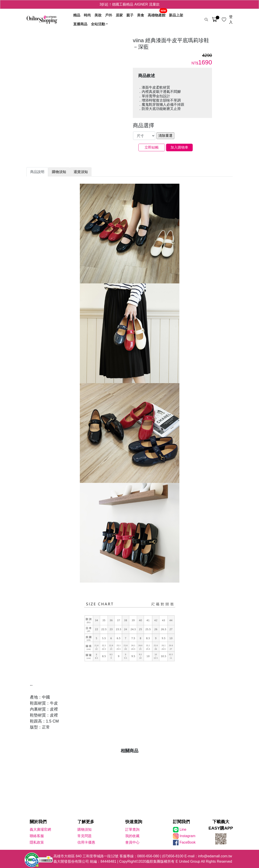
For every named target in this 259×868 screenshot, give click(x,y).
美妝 (98, 15)
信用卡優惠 (86, 842)
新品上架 (176, 15)
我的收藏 (132, 836)
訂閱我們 (181, 822)
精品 (77, 15)
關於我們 (38, 822)
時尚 (87, 15)
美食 (141, 15)
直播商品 (80, 24)
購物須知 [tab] (59, 172)
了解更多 (86, 822)
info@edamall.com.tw (215, 856)
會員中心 (132, 842)
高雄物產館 (157, 15)
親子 (130, 15)
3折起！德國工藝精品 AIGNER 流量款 (129, 4)
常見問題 (84, 836)
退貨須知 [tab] (81, 172)
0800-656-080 (148, 856)
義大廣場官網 (40, 829)
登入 (231, 19)
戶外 (109, 15)
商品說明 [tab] (37, 172)
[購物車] (214, 20)
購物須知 (84, 829)
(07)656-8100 (173, 856)
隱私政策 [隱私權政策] (37, 842)
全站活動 (98, 24)
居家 (119, 15)
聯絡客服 (37, 836)
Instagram (187, 836)
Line (183, 829)
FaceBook (188, 842)
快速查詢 (134, 822)
